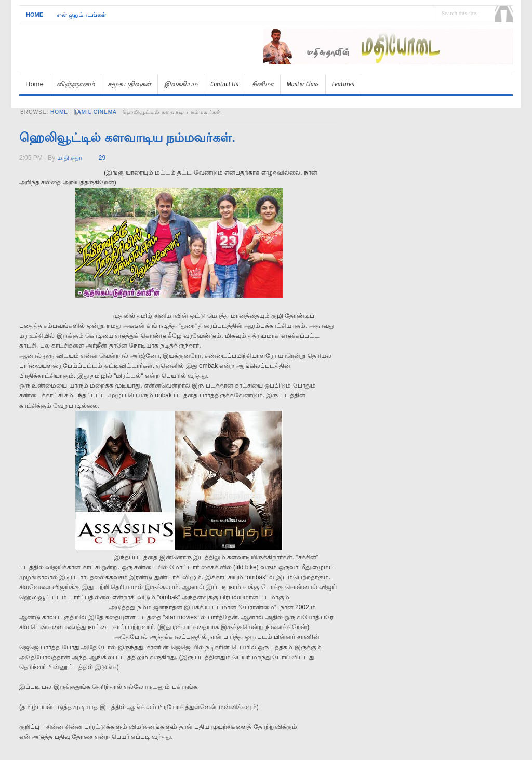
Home (35, 15)
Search (504, 14)
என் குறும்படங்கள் (81, 15)
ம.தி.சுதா (70, 158)
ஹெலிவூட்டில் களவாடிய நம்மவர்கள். (127, 137)
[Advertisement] (391, 69)
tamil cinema (96, 112)
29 (102, 158)
